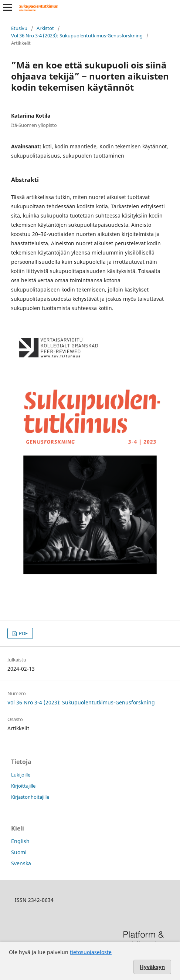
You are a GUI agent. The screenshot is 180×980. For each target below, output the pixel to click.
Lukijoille (21, 775)
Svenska (21, 863)
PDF (23, 633)
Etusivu (19, 28)
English (20, 841)
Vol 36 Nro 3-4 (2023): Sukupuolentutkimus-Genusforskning (77, 36)
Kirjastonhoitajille (30, 797)
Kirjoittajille (23, 786)
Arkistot (45, 28)
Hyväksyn (152, 967)
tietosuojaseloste (91, 952)
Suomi (19, 852)
